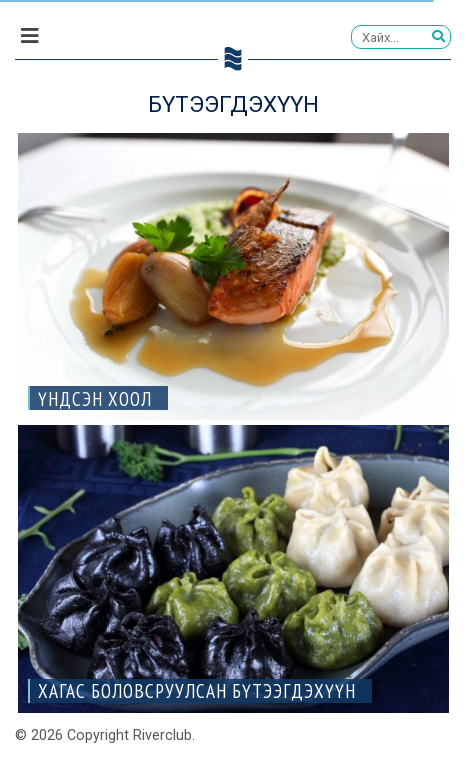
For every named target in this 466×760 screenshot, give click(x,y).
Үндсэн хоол (95, 398)
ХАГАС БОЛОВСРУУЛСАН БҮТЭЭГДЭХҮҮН (197, 691)
